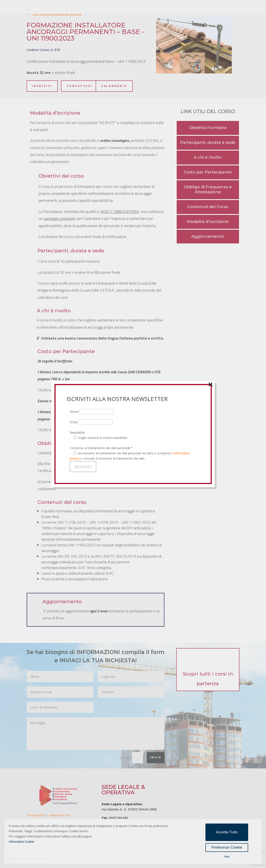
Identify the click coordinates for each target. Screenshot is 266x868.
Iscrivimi (83, 111)
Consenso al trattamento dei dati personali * (101, 93)
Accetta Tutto (227, 832)
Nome (92, 56)
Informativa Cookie (21, 842)
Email (91, 67)
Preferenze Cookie (227, 847)
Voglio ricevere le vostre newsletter (103, 82)
